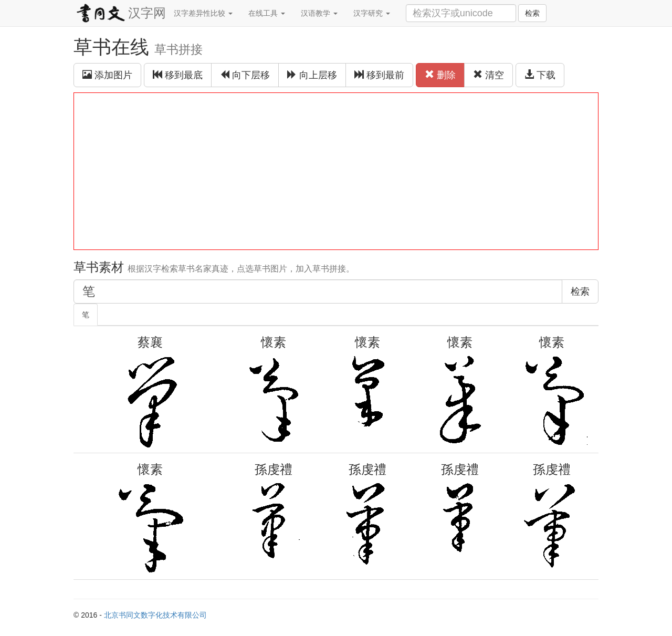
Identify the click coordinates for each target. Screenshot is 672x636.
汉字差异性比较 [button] (203, 13)
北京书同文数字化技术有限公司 (155, 615)
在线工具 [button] (267, 13)
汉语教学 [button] (319, 13)
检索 (532, 13)
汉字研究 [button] (372, 13)
